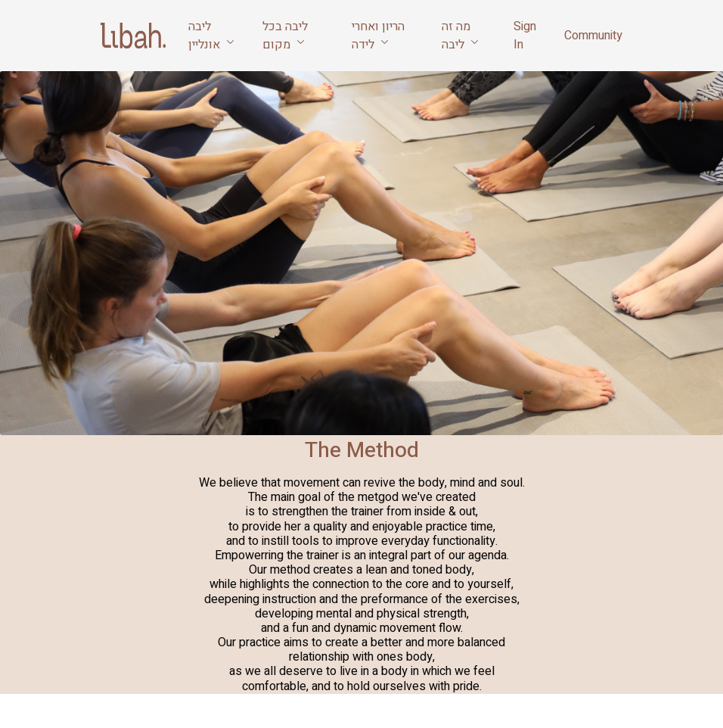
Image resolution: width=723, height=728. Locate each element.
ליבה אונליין (211, 36)
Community (593, 36)
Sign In (525, 36)
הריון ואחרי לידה (378, 36)
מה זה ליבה (460, 36)
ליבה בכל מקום (285, 36)
